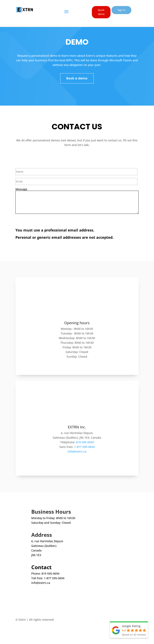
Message (21, 189)
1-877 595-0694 (84, 447)
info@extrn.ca (77, 451)
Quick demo (101, 12)
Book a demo (77, 78)
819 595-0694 (85, 442)
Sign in (121, 10)
